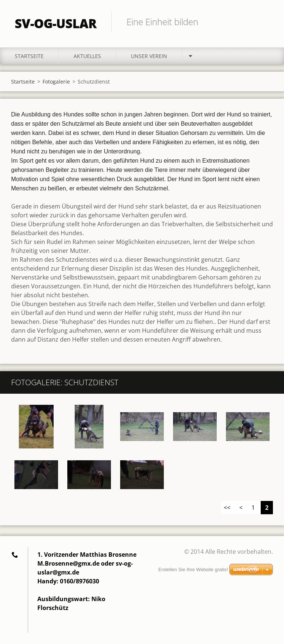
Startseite (29, 56)
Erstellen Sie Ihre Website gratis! (193, 570)
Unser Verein (149, 56)
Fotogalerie (56, 82)
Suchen (265, 21)
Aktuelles (87, 56)
